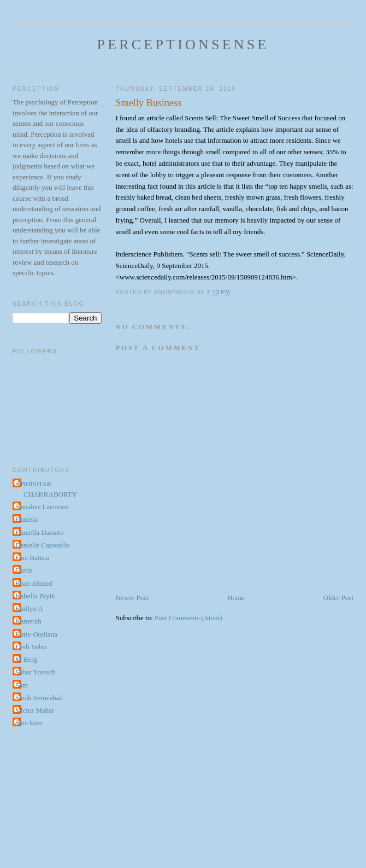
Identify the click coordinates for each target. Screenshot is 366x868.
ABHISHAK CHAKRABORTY (46, 489)
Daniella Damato (39, 532)
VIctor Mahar (35, 710)
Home (236, 598)
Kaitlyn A (29, 608)
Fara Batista (32, 558)
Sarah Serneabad (39, 698)
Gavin (24, 570)
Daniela (26, 519)
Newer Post (132, 598)
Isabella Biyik (35, 596)
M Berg (26, 659)
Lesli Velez (31, 647)
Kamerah (28, 621)
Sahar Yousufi (35, 672)
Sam (22, 685)
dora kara (29, 723)
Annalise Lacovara (42, 507)
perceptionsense (183, 45)
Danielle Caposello (42, 545)
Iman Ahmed (34, 583)
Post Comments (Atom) (188, 618)
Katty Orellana (36, 634)
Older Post (338, 598)
